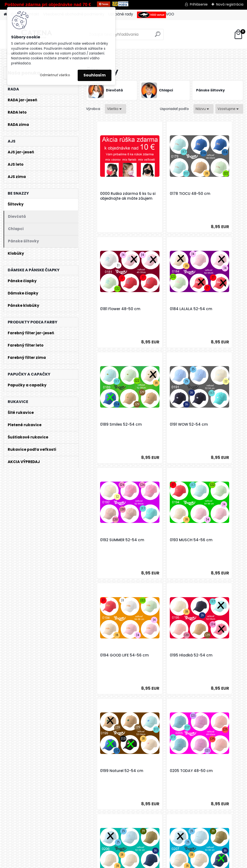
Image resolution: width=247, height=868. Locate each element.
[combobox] (203, 109)
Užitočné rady (121, 14)
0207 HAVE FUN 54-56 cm (164, 662)
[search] (158, 36)
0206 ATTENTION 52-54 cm (110, 662)
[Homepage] (5, 14)
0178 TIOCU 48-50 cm (164, 195)
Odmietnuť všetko (55, 75)
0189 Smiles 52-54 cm (165, 313)
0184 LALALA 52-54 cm (109, 315)
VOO (156, 15)
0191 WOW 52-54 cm (215, 313)
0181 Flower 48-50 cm (216, 195)
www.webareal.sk (143, 863)
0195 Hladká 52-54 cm (109, 547)
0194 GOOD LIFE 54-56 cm (217, 431)
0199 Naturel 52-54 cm (162, 547)
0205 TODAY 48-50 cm (214, 547)
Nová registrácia (230, 4)
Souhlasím (95, 75)
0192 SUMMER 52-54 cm (110, 431)
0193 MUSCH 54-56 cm (161, 431)
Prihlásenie (199, 4)
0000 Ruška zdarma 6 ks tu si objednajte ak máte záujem (112, 198)
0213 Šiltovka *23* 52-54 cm (216, 662)
